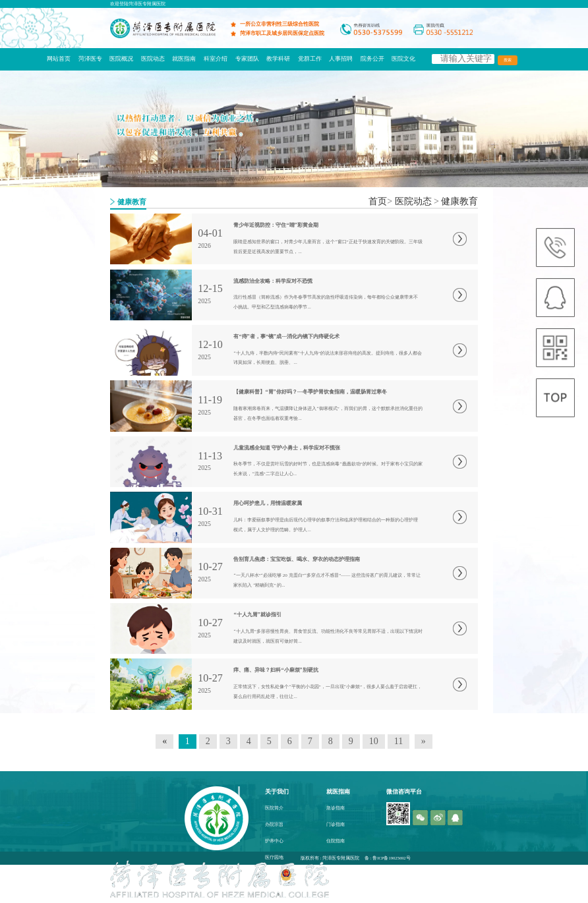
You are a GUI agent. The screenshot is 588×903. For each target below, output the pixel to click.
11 (398, 741)
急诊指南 (336, 808)
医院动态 (153, 59)
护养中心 (274, 841)
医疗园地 (274, 858)
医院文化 (403, 59)
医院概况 (121, 59)
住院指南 (336, 841)
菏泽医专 (90, 59)
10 (374, 741)
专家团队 (247, 59)
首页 (378, 201)
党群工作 (310, 59)
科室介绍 (216, 59)
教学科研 (278, 59)
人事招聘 (341, 59)
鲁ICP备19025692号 (391, 858)
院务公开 (372, 59)
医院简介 (274, 808)
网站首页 (59, 59)
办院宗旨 (274, 825)
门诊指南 (336, 825)
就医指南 (184, 59)
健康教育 (459, 201)
